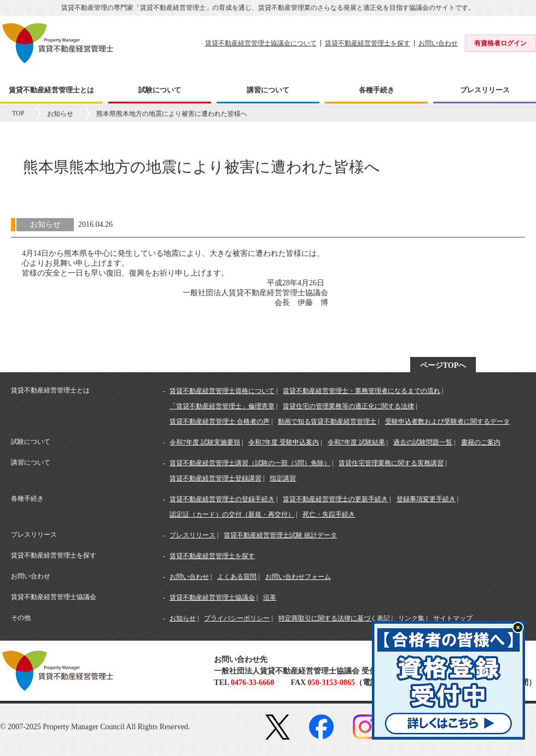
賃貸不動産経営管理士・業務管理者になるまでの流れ (362, 391)
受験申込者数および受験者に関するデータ (447, 421)
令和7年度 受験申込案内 (284, 442)
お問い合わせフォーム (298, 577)
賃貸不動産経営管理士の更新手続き (335, 499)
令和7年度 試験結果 (356, 442)
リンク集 (411, 618)
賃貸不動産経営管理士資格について (222, 391)
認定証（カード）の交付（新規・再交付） (232, 514)
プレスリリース (193, 535)
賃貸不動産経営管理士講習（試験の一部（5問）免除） (250, 463)
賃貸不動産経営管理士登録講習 (215, 478)
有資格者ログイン (500, 43)
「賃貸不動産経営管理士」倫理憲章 (222, 406)
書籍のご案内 (481, 442)
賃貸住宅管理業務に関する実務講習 (391, 463)
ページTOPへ (443, 365)
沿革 (270, 597)
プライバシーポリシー (237, 618)
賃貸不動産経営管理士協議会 (212, 597)
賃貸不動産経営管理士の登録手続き (222, 499)
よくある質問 (237, 577)
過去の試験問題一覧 (423, 442)
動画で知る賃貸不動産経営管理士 (327, 421)
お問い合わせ (438, 43)
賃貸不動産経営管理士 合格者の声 (220, 421)
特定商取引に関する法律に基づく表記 (334, 618)
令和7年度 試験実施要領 (205, 442)
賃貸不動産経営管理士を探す (368, 43)
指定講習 (283, 478)
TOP (18, 113)
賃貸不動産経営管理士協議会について (261, 43)
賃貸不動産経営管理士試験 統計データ (280, 535)
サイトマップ (453, 618)
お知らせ (60, 114)
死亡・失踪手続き (329, 514)
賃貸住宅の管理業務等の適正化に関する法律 (348, 406)
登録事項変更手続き (426, 499)
